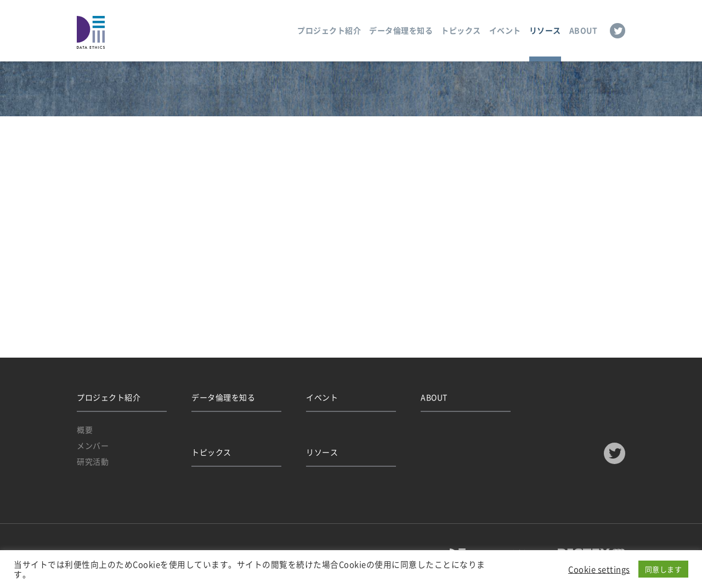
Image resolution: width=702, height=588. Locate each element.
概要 (85, 429)
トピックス (461, 30)
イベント (505, 30)
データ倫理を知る (401, 30)
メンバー (93, 445)
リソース (545, 30)
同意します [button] (664, 569)
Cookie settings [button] (599, 569)
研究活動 (93, 461)
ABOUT (584, 30)
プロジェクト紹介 (329, 30)
